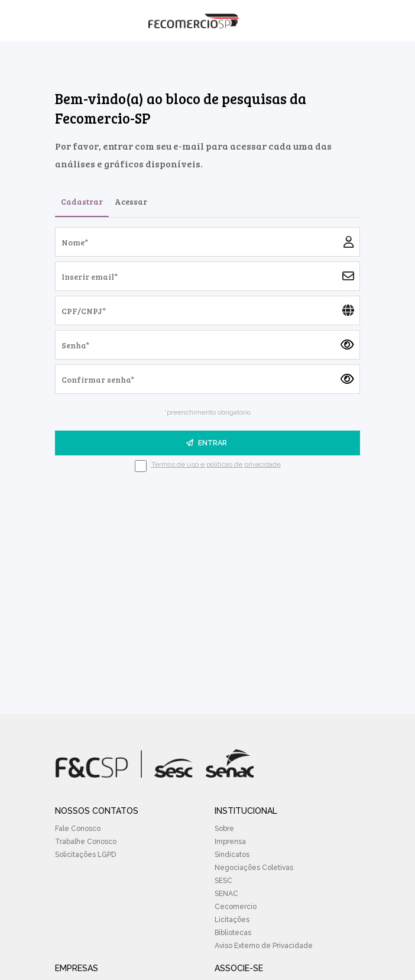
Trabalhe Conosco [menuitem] (86, 842)
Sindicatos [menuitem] (232, 855)
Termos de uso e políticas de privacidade (216, 464)
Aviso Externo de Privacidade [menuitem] (264, 946)
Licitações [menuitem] (232, 920)
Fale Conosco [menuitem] (78, 829)
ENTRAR (207, 443)
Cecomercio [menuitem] (236, 907)
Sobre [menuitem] (224, 829)
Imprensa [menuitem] (230, 842)
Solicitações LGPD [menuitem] (85, 855)
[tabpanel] (208, 350)
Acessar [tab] (131, 201)
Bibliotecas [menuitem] (233, 933)
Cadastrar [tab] (82, 201)
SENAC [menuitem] (226, 894)
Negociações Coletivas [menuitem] (254, 868)
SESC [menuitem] (223, 881)
